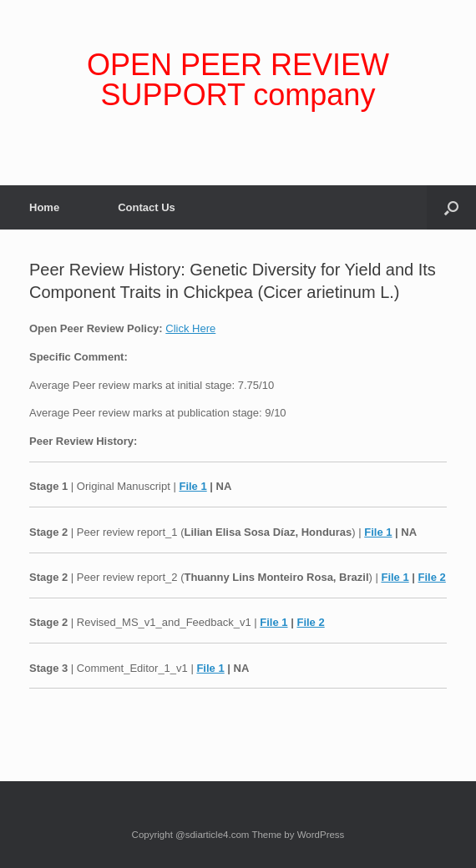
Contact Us (147, 207)
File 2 (432, 577)
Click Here (190, 328)
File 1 (192, 486)
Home (44, 207)
